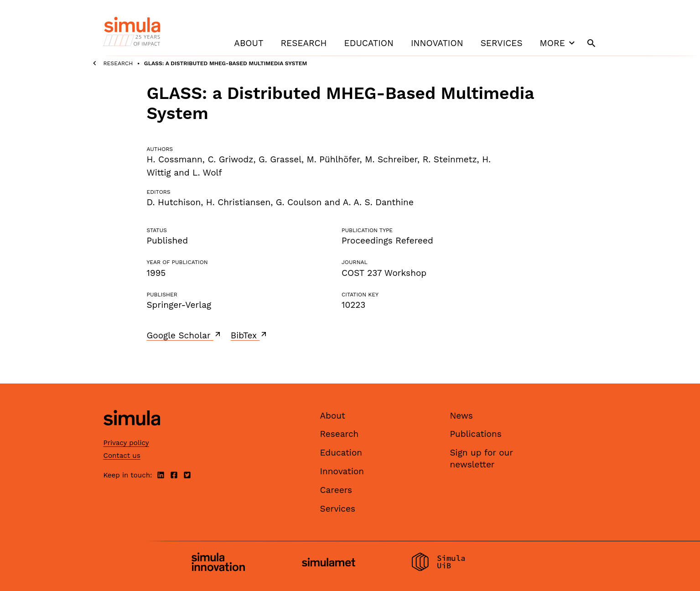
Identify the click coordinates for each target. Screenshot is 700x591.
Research (303, 43)
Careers (336, 490)
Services (502, 43)
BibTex (250, 335)
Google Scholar (184, 335)
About (249, 43)
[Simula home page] (132, 433)
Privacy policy (126, 443)
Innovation (437, 43)
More (559, 43)
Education (369, 43)
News (461, 416)
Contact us (122, 456)
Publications (476, 434)
